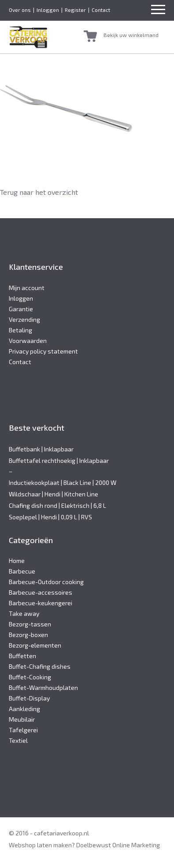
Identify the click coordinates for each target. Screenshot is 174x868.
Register (75, 10)
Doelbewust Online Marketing (118, 845)
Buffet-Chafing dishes (40, 666)
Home (17, 561)
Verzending (24, 319)
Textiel (18, 740)
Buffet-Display (29, 698)
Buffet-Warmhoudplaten (43, 687)
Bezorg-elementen (35, 645)
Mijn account (27, 288)
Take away (24, 613)
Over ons (20, 10)
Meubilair (22, 719)
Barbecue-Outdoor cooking (46, 582)
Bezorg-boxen (28, 635)
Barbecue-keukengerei (41, 603)
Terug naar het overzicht (39, 192)
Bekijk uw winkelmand (131, 35)
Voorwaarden (28, 341)
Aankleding (24, 709)
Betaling (20, 330)
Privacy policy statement (43, 351)
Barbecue (22, 571)
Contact (101, 10)
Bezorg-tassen (30, 624)
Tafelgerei (23, 730)
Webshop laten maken (40, 845)
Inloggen (48, 10)
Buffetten (22, 656)
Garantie (21, 309)
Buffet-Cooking (30, 677)
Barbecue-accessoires (41, 592)
